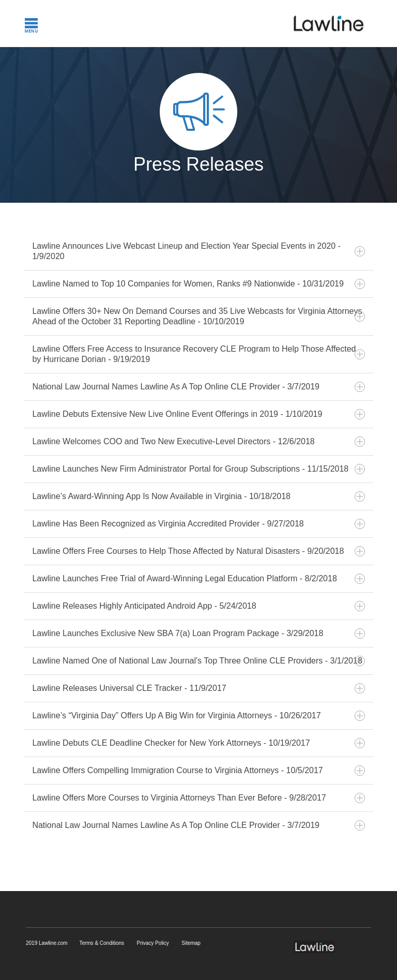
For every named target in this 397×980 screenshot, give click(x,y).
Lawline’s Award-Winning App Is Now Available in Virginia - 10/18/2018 (198, 496)
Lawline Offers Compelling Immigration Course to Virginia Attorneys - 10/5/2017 (198, 771)
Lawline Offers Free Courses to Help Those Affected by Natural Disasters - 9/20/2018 (198, 551)
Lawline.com (54, 943)
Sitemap (191, 943)
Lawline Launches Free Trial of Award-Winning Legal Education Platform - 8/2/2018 (198, 579)
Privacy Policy (153, 943)
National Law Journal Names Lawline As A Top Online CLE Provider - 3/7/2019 (198, 387)
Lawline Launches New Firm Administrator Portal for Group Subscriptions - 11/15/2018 (198, 469)
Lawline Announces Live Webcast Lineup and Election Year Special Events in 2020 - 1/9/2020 (198, 251)
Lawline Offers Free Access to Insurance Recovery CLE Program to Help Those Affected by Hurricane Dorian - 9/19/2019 (198, 354)
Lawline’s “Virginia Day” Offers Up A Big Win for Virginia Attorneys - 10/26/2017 (198, 716)
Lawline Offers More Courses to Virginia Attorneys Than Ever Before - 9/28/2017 (198, 798)
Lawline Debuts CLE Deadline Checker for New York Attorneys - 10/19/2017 (198, 743)
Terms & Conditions (102, 943)
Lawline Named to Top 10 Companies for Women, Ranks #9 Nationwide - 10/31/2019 (198, 284)
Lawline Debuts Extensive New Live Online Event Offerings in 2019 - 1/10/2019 (198, 414)
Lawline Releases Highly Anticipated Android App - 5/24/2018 (198, 606)
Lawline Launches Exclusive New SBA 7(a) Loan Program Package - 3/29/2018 (198, 634)
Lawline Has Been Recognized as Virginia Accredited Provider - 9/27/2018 (198, 524)
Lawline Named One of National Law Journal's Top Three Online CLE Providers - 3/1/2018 (198, 661)
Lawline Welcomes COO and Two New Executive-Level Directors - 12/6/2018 (198, 442)
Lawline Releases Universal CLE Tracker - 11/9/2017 (198, 688)
